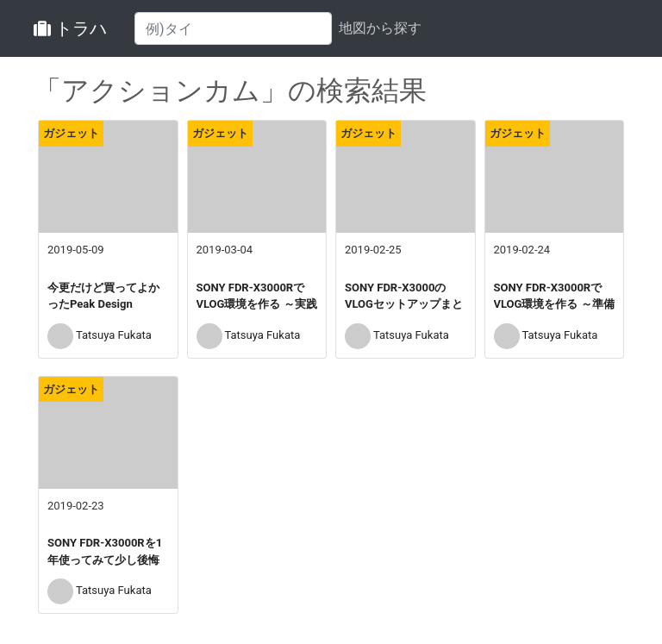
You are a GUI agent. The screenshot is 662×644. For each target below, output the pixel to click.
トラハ (70, 28)
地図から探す (380, 28)
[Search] (233, 28)
